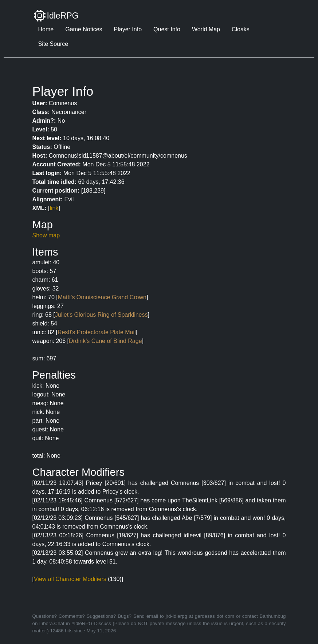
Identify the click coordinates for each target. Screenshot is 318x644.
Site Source (53, 44)
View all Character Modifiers (70, 579)
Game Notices (84, 29)
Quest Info (167, 29)
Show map (46, 235)
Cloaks (241, 29)
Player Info (128, 29)
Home (46, 29)
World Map (206, 29)
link (54, 208)
